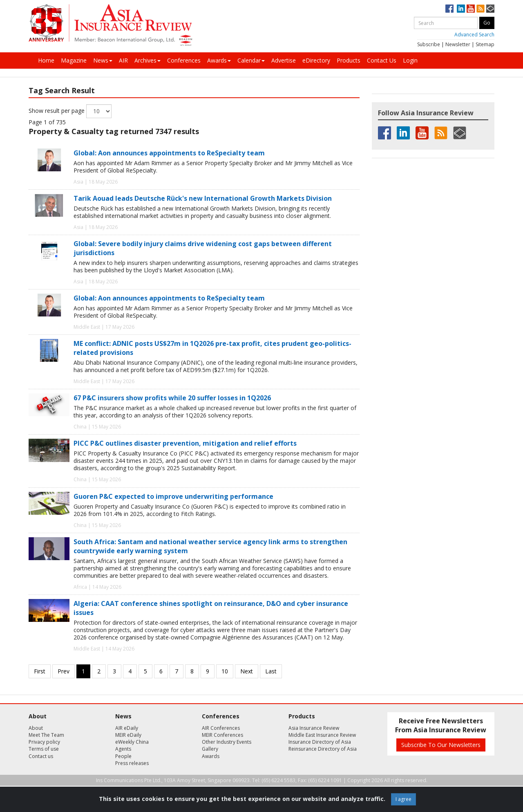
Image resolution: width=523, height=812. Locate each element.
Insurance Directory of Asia (320, 742)
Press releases (132, 763)
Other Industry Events (227, 742)
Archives (148, 60)
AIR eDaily (127, 728)
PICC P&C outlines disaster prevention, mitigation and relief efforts (185, 443)
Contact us (41, 756)
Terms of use (44, 749)
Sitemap (485, 44)
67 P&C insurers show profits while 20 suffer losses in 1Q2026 (172, 398)
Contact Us (382, 60)
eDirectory (316, 60)
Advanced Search (474, 35)
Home (46, 60)
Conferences (184, 60)
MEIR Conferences (222, 735)
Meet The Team (46, 735)
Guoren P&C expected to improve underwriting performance (173, 496)
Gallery (210, 749)
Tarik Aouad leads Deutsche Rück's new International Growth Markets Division (203, 198)
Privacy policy (44, 742)
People (123, 756)
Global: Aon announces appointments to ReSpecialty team (169, 153)
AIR (123, 60)
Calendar (251, 60)
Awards (219, 60)
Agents (123, 749)
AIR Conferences (221, 728)
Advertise (284, 60)
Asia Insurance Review (314, 728)
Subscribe (429, 44)
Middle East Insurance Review (322, 735)
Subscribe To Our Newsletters (441, 745)
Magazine (74, 60)
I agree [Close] (403, 799)
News (103, 60)
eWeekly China (132, 742)
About (36, 728)
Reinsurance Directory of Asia (323, 749)
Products (349, 60)
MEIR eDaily (128, 735)
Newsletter (458, 44)
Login (410, 60)
